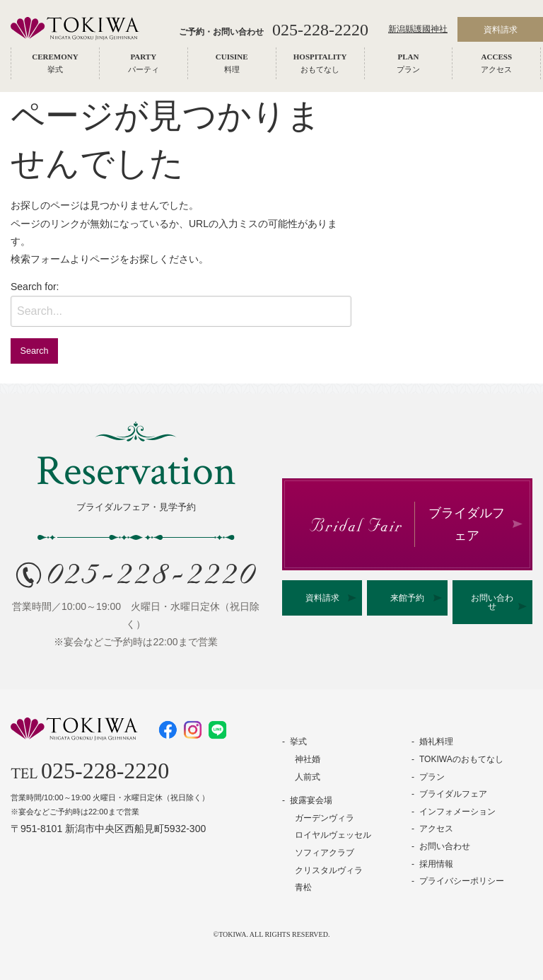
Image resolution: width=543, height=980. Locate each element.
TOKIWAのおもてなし (461, 759)
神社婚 (308, 759)
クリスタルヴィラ (329, 870)
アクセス (436, 829)
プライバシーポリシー (462, 881)
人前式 (308, 777)
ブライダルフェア (453, 794)
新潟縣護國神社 (418, 30)
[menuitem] (55, 63)
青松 (303, 887)
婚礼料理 (436, 742)
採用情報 (436, 864)
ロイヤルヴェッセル (333, 835)
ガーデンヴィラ (325, 818)
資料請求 (322, 598)
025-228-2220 (320, 30)
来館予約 (407, 598)
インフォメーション (457, 812)
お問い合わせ (492, 602)
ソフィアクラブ (325, 853)
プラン (432, 777)
